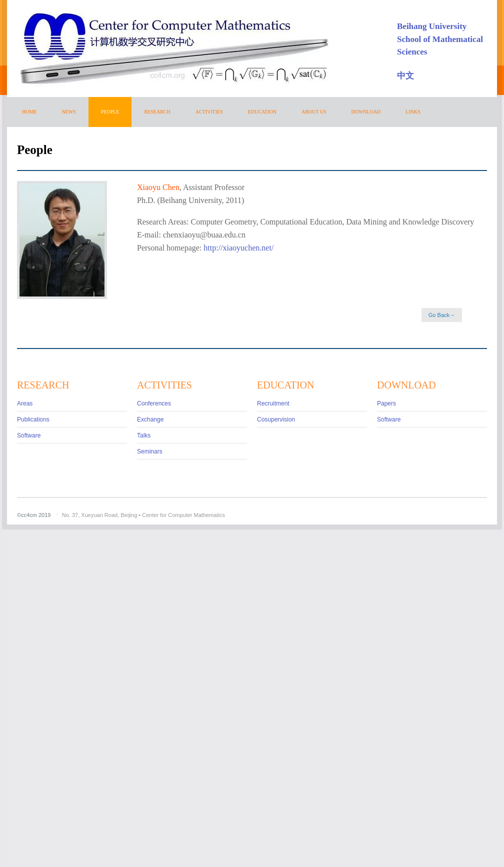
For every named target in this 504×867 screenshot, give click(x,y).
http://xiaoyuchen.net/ (238, 248)
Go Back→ (442, 315)
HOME (29, 112)
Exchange (150, 419)
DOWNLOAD (366, 112)
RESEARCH (157, 112)
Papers (386, 403)
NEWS (68, 112)
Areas (25, 403)
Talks (144, 435)
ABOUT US (314, 112)
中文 (405, 76)
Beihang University (432, 26)
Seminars (150, 451)
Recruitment (273, 403)
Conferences (154, 403)
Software (29, 435)
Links (413, 112)
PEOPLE (110, 112)
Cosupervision (276, 419)
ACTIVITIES (209, 112)
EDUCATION (262, 112)
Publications (33, 419)
